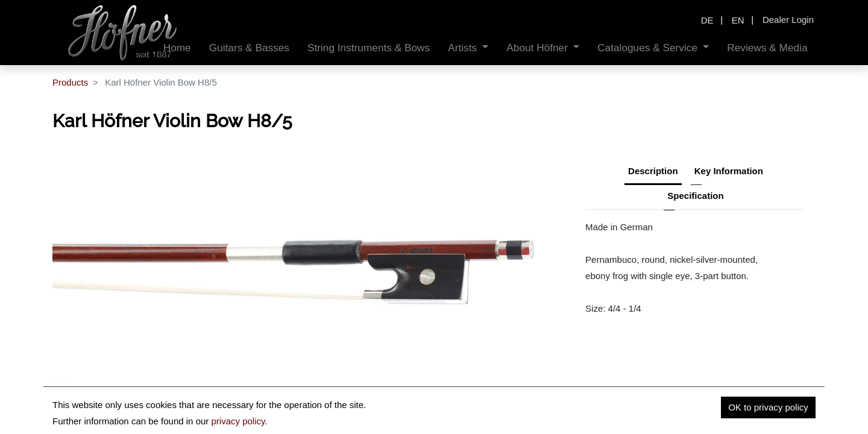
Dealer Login (788, 20)
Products (70, 82)
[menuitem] (177, 48)
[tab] (695, 197)
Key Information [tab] (729, 171)
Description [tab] (653, 171)
